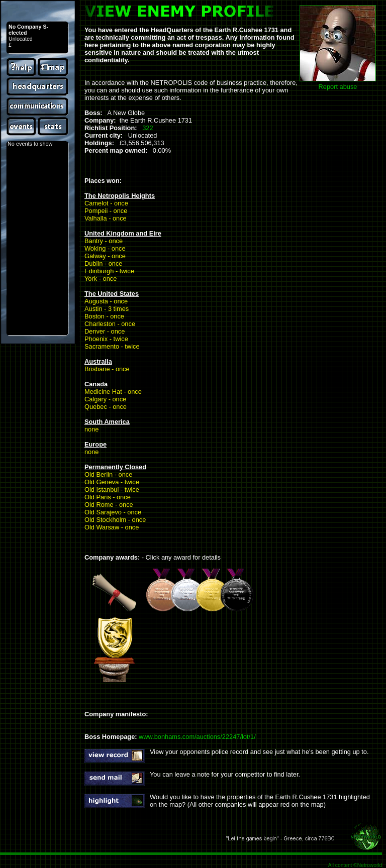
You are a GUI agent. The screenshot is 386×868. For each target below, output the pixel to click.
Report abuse (338, 87)
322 (148, 128)
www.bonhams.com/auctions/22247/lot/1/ (197, 737)
